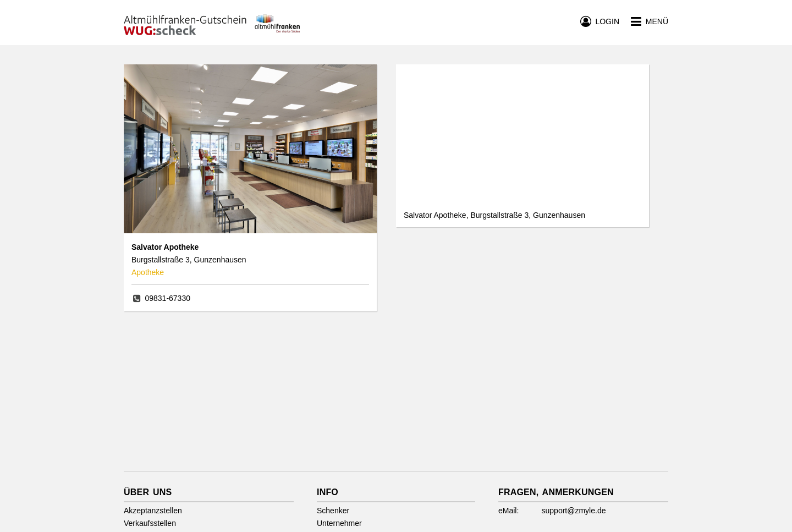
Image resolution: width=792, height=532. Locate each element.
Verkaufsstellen (150, 523)
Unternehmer (339, 523)
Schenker (333, 511)
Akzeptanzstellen (153, 511)
